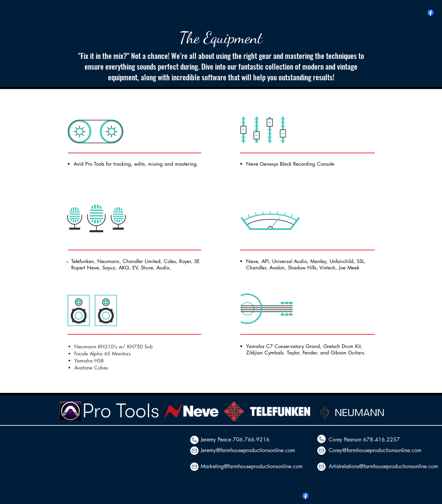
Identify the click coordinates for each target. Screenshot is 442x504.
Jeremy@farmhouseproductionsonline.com (248, 450)
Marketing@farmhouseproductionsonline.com (252, 466)
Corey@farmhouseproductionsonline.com (375, 450)
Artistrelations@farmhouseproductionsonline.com (383, 466)
